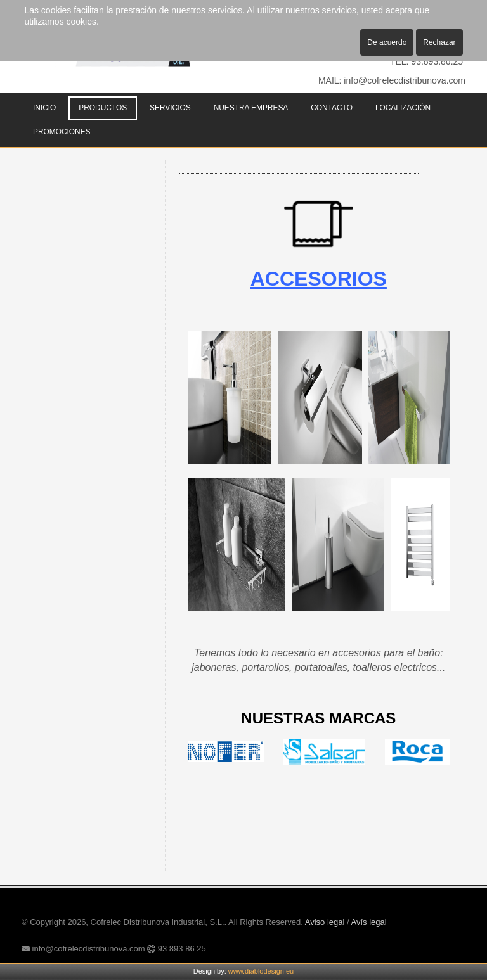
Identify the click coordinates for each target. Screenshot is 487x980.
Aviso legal (325, 922)
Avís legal (369, 922)
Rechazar (439, 42)
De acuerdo (387, 42)
